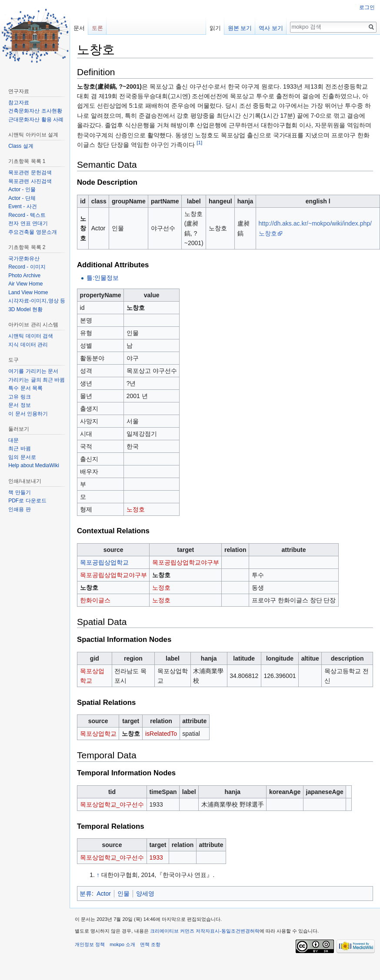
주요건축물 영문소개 (32, 232)
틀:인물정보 (103, 278)
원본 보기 (240, 28)
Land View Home (28, 292)
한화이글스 (95, 600)
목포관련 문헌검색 (30, 173)
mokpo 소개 (122, 944)
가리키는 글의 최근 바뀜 (37, 380)
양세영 (145, 894)
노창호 (83, 228)
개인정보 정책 (90, 944)
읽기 (215, 28)
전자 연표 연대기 (28, 223)
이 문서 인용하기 (28, 414)
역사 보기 (271, 28)
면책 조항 (150, 944)
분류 (86, 894)
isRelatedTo (161, 734)
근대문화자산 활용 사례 (36, 120)
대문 (13, 440)
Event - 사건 (22, 206)
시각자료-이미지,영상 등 (37, 301)
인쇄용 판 (19, 509)
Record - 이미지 (27, 267)
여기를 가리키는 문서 (33, 371)
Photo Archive (24, 276)
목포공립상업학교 (104, 562)
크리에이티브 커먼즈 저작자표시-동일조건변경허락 (205, 931)
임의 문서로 (22, 457)
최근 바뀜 (19, 448)
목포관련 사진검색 (30, 181)
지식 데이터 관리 (28, 345)
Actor (104, 894)
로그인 (367, 7)
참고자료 (19, 103)
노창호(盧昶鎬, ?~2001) (109, 86)
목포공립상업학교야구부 (186, 562)
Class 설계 (21, 146)
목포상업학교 (98, 734)
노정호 (136, 509)
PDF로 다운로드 (27, 501)
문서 (79, 28)
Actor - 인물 (22, 189)
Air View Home (25, 284)
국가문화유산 (24, 259)
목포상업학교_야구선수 (112, 804)
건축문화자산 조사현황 (35, 111)
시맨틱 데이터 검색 (31, 336)
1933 (156, 857)
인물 (123, 894)
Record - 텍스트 (27, 215)
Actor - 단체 (22, 198)
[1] (199, 142)
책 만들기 (19, 492)
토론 (97, 28)
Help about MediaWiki (34, 465)
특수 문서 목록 (25, 388)
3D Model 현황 (25, 309)
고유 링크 (19, 397)
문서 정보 (19, 405)
